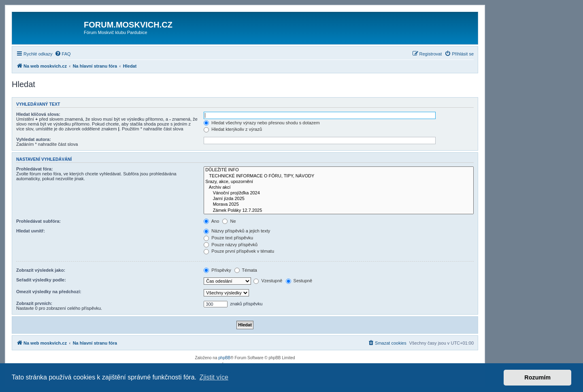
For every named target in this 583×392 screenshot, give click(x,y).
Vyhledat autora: (34, 139)
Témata (246, 270)
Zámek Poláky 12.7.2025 (339, 211)
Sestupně (299, 281)
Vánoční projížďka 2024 (339, 193)
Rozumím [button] (537, 377)
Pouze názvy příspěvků (231, 245)
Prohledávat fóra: (34, 169)
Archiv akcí (339, 187)
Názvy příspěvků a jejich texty (237, 231)
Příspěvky (217, 270)
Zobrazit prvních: (34, 303)
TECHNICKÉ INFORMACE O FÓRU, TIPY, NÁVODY (339, 176)
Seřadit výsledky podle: (41, 280)
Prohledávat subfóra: (38, 221)
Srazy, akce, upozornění (339, 182)
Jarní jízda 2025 (339, 199)
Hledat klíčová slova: (38, 114)
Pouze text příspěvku (228, 238)
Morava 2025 (339, 205)
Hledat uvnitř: (31, 231)
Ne (229, 221)
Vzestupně (268, 281)
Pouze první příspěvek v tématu (239, 251)
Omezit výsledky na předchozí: (49, 292)
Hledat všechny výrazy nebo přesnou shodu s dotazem (262, 123)
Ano (211, 221)
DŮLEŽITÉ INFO (339, 170)
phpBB (224, 358)
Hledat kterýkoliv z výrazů (233, 129)
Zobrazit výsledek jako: (41, 270)
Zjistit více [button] (214, 377)
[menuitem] (63, 54)
